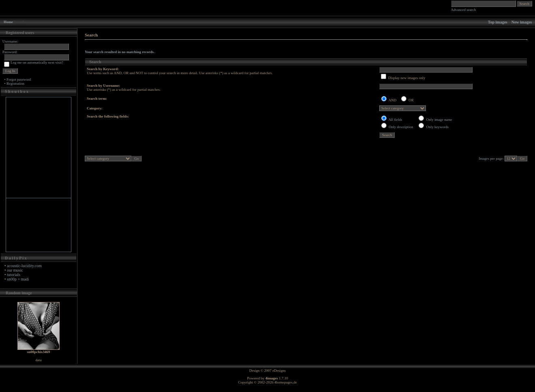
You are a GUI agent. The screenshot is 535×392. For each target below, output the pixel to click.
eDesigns (279, 371)
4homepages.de (286, 382)
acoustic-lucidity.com (24, 266)
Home (8, 22)
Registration (15, 84)
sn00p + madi (18, 279)
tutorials (14, 275)
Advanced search (464, 10)
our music (15, 270)
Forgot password (19, 79)
